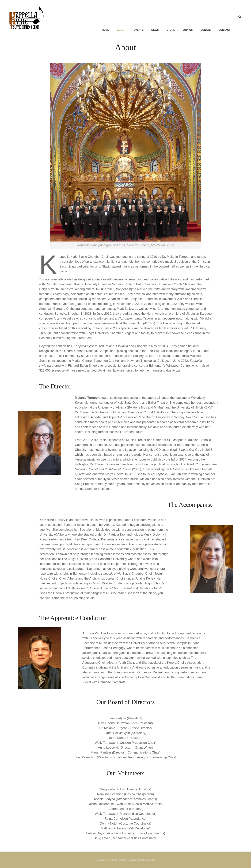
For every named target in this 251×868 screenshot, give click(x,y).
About (121, 17)
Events (138, 17)
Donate (206, 17)
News (155, 17)
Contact (225, 17)
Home (105, 17)
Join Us (188, 17)
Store (171, 17)
